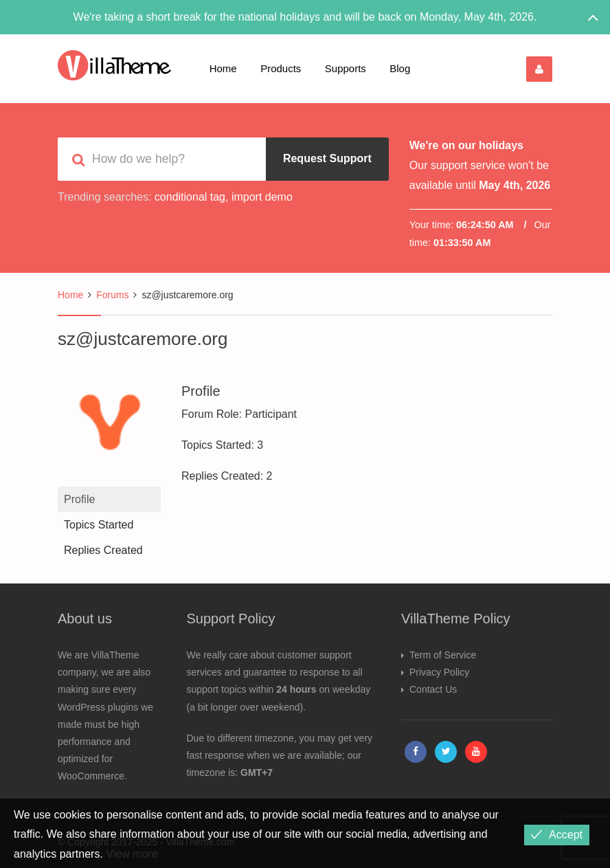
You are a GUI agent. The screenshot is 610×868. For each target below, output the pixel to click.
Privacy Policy (439, 672)
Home (223, 68)
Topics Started (99, 525)
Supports (346, 68)
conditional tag (190, 197)
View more (132, 854)
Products (281, 68)
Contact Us (433, 689)
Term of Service (443, 655)
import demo (262, 197)
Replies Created (103, 550)
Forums (112, 295)
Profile (79, 499)
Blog (400, 68)
